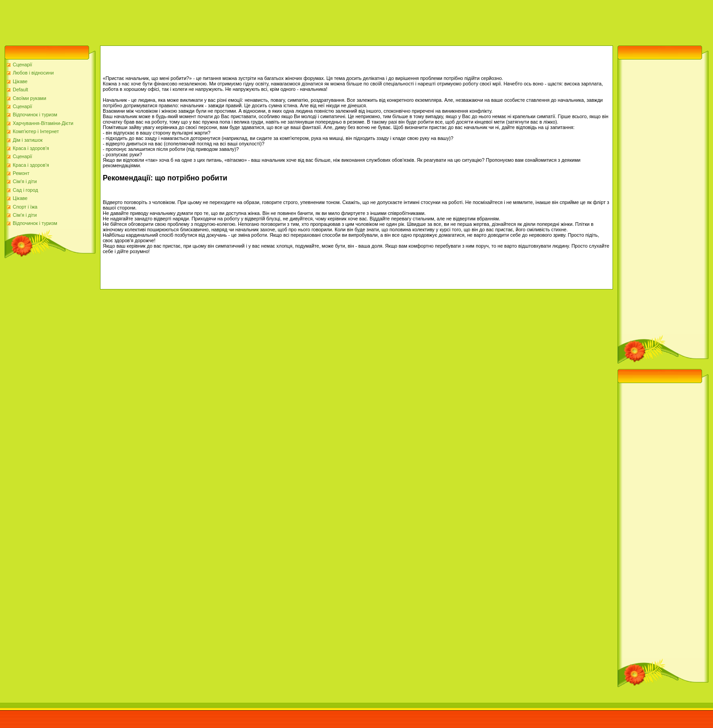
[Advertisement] (166, 20)
